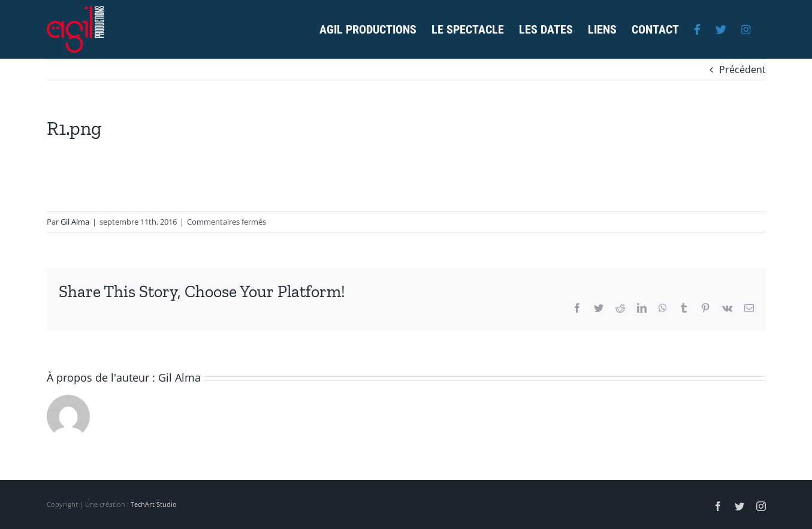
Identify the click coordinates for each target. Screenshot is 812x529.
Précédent (742, 69)
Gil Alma (75, 222)
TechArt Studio (154, 504)
